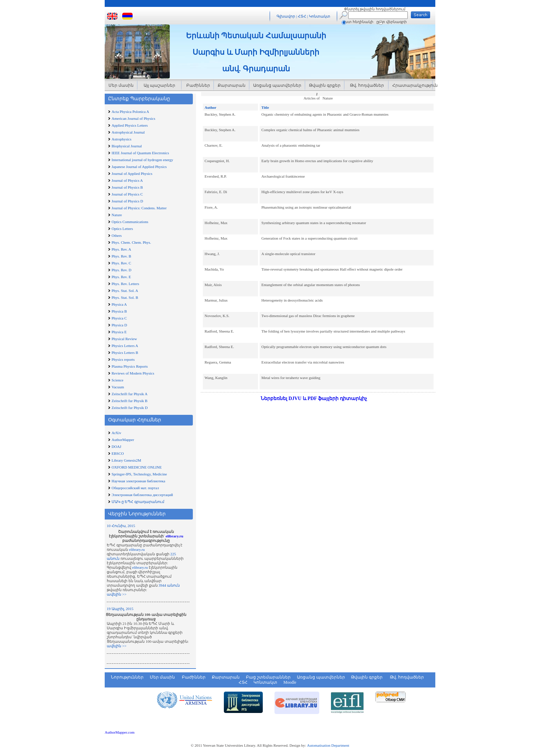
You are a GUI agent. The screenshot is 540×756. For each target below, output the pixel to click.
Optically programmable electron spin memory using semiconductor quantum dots (324, 347)
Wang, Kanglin (216, 378)
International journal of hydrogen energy (142, 160)
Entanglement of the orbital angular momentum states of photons (311, 285)
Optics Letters (122, 229)
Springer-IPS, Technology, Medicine (139, 474)
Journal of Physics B (127, 187)
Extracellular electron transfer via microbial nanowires (303, 362)
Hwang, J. (212, 254)
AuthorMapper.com (120, 732)
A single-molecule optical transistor (288, 254)
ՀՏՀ (303, 16)
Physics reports (123, 359)
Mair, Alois (213, 285)
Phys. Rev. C (121, 263)
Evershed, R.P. (216, 176)
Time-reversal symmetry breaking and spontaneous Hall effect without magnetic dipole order (332, 269)
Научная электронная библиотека (138, 481)
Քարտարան (232, 85)
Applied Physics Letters (130, 125)
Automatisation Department (328, 745)
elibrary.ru (174, 536)
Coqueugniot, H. (217, 161)
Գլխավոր (286, 16)
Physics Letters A (125, 346)
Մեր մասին (121, 85)
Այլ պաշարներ (159, 85)
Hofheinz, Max (216, 223)
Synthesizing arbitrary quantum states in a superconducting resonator (314, 223)
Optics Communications (130, 222)
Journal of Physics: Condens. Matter (139, 208)
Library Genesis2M (126, 460)
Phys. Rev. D (121, 270)
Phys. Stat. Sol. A (125, 291)
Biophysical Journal (127, 146)
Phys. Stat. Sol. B (125, 297)
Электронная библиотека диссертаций (142, 495)
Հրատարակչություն (412, 85)
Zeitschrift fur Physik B (129, 401)
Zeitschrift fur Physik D (130, 408)
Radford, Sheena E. (219, 331)
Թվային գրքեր (325, 85)
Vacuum (118, 387)
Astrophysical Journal (128, 132)
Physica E (119, 332)
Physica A (119, 304)
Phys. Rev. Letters (125, 284)
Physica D (119, 325)
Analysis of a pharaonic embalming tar (291, 145)
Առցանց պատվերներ (277, 85)
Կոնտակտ (320, 16)
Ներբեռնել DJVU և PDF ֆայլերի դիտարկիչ (314, 398)
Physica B (119, 311)
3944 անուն (169, 585)
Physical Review (124, 339)
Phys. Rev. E (121, 277)
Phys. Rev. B (121, 256)
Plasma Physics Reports (130, 366)
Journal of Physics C (127, 194)
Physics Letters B (125, 353)
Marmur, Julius (216, 300)
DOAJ (116, 447)
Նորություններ (127, 677)
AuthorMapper (123, 440)
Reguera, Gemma (218, 362)
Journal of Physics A (127, 180)
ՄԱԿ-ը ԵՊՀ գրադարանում (138, 502)
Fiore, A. (211, 207)
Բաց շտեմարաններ (268, 677)
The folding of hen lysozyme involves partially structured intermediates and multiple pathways (333, 331)
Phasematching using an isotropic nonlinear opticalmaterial (306, 207)
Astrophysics (121, 139)
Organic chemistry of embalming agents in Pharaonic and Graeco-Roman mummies (325, 114)
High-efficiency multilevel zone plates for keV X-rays (302, 192)
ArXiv (116, 433)
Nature (117, 215)
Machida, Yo (214, 269)
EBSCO (118, 453)
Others (117, 235)
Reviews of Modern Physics (133, 373)
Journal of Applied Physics (132, 174)
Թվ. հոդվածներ (366, 85)
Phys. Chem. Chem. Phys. (131, 242)
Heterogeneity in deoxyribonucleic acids (292, 300)
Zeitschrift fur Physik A (129, 394)
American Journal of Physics (133, 118)
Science (117, 380)
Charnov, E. (214, 145)
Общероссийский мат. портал (135, 488)
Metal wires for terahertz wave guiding (291, 378)
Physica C (119, 318)
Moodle (290, 682)
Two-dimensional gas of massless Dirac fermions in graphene (308, 316)
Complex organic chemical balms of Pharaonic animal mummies (310, 130)
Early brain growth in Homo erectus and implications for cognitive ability (317, 161)
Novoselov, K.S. (217, 316)
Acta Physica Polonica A (130, 112)
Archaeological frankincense (283, 176)
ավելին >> (117, 594)
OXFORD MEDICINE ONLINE (137, 467)
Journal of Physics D (127, 201)
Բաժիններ (198, 85)
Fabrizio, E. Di (216, 192)
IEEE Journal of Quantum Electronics (140, 153)
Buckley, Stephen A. (220, 114)
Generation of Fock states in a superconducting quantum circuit (309, 238)
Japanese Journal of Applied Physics (139, 167)
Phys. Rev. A (121, 249)
